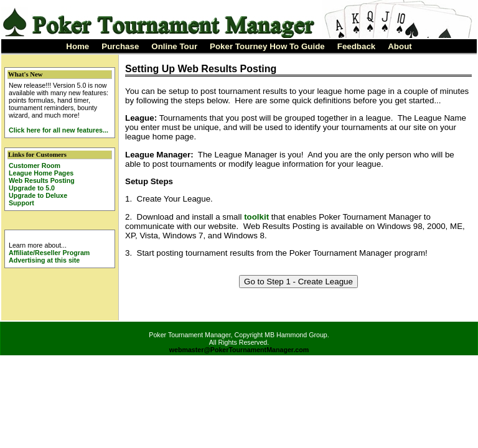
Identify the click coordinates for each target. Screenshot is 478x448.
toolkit (256, 217)
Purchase (120, 46)
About (400, 46)
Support (21, 203)
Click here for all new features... (59, 130)
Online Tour (174, 46)
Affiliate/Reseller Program (49, 253)
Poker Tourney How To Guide (267, 46)
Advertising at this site (44, 260)
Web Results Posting (42, 180)
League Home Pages (41, 173)
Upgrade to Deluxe (38, 195)
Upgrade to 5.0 (32, 188)
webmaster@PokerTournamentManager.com (239, 350)
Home (77, 46)
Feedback (357, 46)
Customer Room (35, 166)
